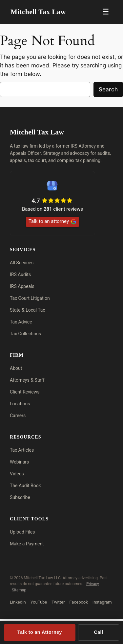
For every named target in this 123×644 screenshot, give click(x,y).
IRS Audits (20, 274)
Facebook (78, 602)
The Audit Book (25, 486)
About (16, 368)
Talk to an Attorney (40, 632)
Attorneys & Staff (27, 380)
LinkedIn (18, 602)
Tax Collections (25, 334)
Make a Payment (27, 544)
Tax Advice (21, 322)
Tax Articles (22, 450)
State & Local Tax (27, 310)
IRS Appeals (22, 286)
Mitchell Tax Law (38, 12)
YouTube (39, 602)
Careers (18, 416)
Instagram (102, 602)
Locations (20, 404)
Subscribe (20, 497)
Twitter (58, 602)
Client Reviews (25, 392)
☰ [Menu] (106, 12)
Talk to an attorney (52, 222)
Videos (17, 474)
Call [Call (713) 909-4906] (99, 632)
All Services (22, 263)
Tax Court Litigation (30, 298)
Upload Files (22, 532)
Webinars (19, 462)
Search (108, 89)
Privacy (93, 584)
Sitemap (19, 590)
